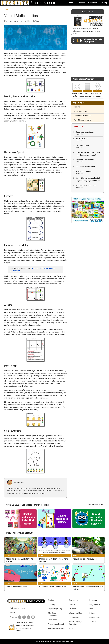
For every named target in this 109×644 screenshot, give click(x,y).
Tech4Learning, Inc (46, 642)
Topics (70, 3)
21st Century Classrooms (83, 116)
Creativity (77, 107)
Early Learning (53, 620)
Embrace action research (85, 167)
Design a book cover (89, 172)
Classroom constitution (89, 133)
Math (91, 609)
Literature (72, 609)
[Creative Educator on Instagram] (88, 40)
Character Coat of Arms (89, 161)
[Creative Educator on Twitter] (19, 617)
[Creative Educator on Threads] (28, 617)
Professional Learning (18, 608)
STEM (6, 9)
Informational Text (75, 613)
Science (92, 613)
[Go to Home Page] (29, 3)
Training (104, 3)
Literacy (72, 605)
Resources (93, 3)
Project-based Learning (82, 120)
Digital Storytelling (80, 111)
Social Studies (95, 617)
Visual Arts (93, 622)
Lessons (82, 3)
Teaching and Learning (56, 628)
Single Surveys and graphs (89, 187)
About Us (13, 612)
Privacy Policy (69, 642)
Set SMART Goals (89, 147)
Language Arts (95, 605)
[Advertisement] (88, 59)
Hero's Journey (89, 140)
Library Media (74, 617)
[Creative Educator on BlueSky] (32, 617)
